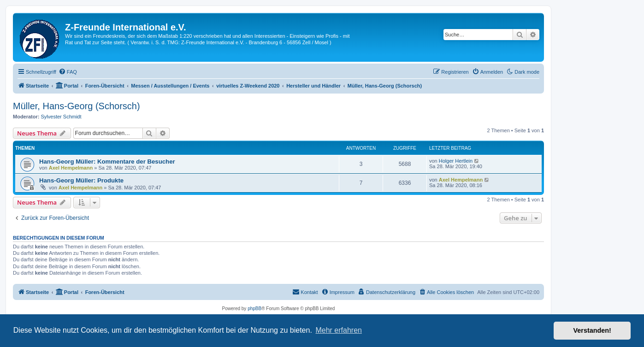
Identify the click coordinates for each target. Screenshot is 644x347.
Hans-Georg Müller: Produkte (81, 180)
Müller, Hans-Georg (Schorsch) (77, 106)
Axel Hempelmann (71, 168)
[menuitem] (68, 72)
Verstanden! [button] (592, 330)
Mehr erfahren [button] (339, 330)
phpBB (254, 309)
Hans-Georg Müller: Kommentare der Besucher (107, 162)
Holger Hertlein (456, 161)
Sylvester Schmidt (61, 117)
